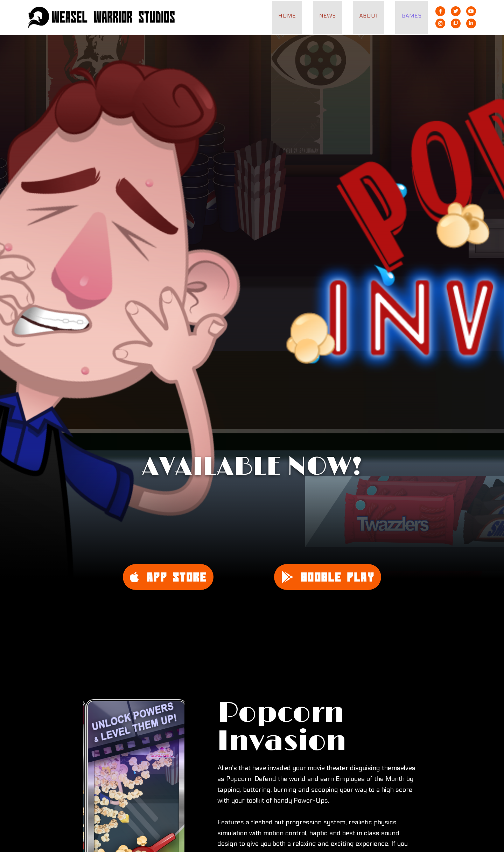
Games (412, 16)
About (372, 16)
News (333, 16)
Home (294, 16)
